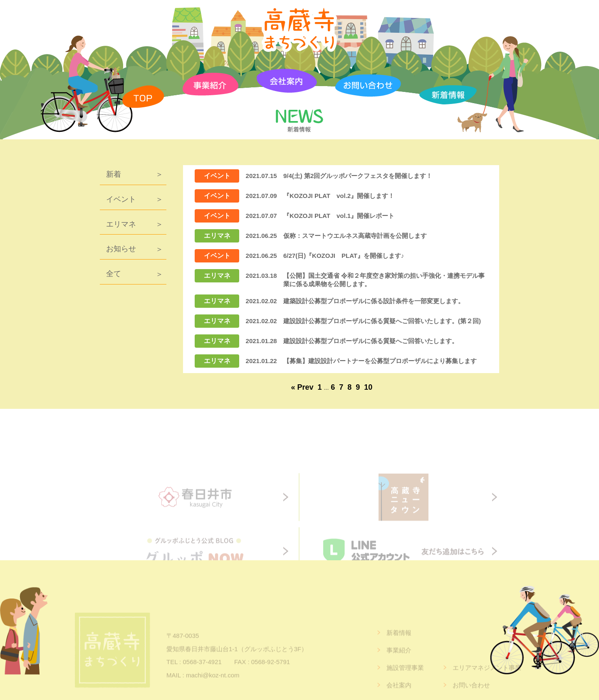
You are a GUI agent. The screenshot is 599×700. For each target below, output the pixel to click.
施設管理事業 (405, 679)
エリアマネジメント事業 (487, 679)
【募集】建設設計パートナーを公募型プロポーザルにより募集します (380, 361)
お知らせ (121, 249)
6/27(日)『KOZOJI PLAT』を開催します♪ (344, 256)
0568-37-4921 (202, 674)
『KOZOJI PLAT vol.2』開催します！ (339, 196)
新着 (114, 174)
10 (368, 387)
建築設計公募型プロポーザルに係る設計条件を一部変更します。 (374, 301)
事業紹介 (399, 662)
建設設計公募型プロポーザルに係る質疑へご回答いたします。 (371, 341)
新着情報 (399, 644)
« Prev (302, 387)
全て (114, 274)
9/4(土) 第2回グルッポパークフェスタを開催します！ (358, 176)
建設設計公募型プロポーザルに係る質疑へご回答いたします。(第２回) (382, 321)
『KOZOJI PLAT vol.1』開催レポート (339, 216)
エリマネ (121, 224)
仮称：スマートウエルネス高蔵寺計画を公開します (355, 236)
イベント (121, 199)
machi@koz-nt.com (213, 687)
